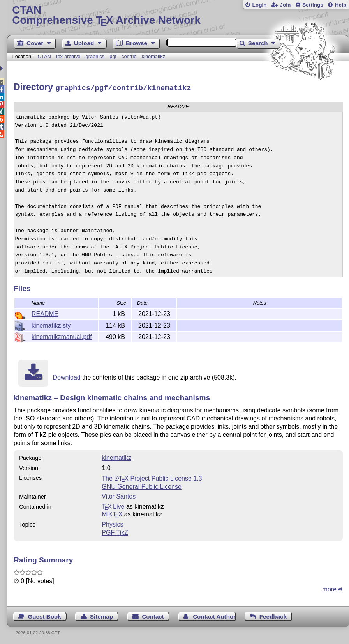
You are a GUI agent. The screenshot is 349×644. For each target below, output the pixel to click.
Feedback (273, 615)
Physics (112, 523)
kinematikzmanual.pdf (62, 336)
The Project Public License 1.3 (152, 477)
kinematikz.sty (51, 324)
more (330, 588)
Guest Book (44, 615)
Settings (313, 5)
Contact (153, 615)
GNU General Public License (142, 485)
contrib (129, 56)
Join (285, 5)
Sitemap (101, 615)
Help (341, 5)
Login (259, 5)
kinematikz (153, 56)
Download (67, 376)
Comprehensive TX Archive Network (178, 15)
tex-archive (68, 56)
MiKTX (112, 513)
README (45, 313)
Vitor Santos (119, 495)
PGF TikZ (115, 531)
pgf (113, 56)
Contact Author (214, 615)
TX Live (113, 505)
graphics (95, 56)
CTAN (44, 56)
